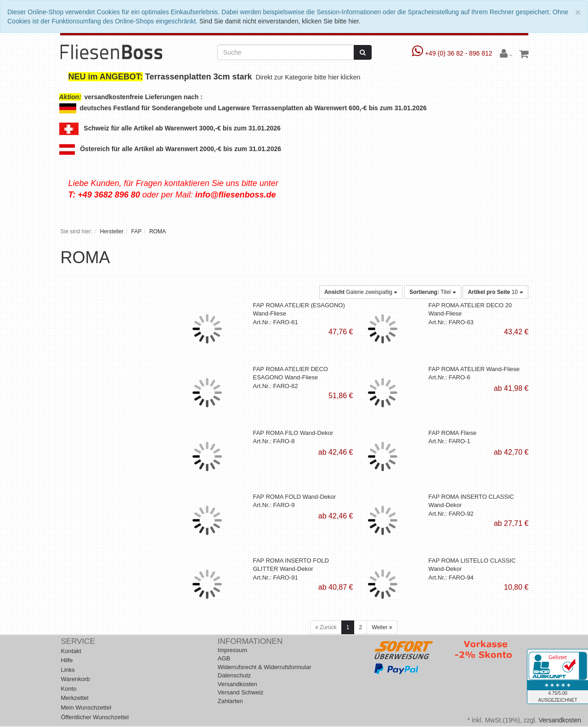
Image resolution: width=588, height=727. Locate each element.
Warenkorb (76, 679)
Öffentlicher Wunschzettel (95, 717)
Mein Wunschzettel (86, 707)
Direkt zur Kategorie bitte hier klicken (309, 77)
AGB (224, 658)
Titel (433, 292)
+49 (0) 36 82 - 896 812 (453, 53)
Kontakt (71, 651)
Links (68, 670)
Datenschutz (234, 675)
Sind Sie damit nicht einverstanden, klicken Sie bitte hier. (280, 21)
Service (78, 641)
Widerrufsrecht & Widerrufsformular (265, 667)
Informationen (250, 641)
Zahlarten (230, 701)
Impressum (232, 650)
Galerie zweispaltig (361, 292)
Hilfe (67, 660)
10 (495, 292)
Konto (69, 689)
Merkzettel (75, 698)
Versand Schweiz (241, 692)
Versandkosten (237, 684)
